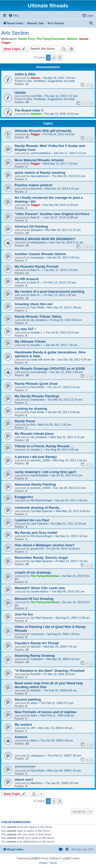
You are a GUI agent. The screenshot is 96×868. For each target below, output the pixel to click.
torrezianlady (39, 372)
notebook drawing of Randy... (38, 508)
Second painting (28, 699)
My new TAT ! (25, 329)
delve (34, 703)
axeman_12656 (40, 460)
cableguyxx (38, 755)
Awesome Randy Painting (35, 484)
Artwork (21, 737)
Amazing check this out (33, 304)
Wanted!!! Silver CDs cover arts (40, 588)
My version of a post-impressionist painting (50, 292)
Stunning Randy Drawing (35, 656)
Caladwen (37, 659)
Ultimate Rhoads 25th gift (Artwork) (43, 131)
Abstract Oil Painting (31, 226)
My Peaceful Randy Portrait (36, 266)
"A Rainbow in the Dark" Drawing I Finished (50, 671)
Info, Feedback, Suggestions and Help (51, 81)
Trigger (6, 43)
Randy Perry (27, 39)
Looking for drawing (31, 409)
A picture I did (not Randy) (36, 457)
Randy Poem (25, 421)
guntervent (37, 549)
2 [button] (54, 58)
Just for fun (24, 614)
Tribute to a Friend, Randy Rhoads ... (44, 446)
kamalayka (37, 257)
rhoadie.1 (36, 332)
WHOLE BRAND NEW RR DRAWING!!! (45, 239)
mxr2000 (36, 96)
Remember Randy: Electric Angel (41, 558)
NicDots (35, 647)
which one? (24, 780)
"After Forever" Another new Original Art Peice (52, 214)
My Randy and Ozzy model (36, 533)
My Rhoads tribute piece (34, 434)
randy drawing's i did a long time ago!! (45, 472)
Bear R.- (36, 217)
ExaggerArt (24, 497)
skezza (84, 39)
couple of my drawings (33, 572)
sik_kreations (39, 320)
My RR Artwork (27, 279)
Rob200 (35, 674)
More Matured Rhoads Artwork (39, 160)
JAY (33, 728)
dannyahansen (40, 176)
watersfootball (39, 475)
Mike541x (36, 783)
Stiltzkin (72, 39)
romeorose (37, 634)
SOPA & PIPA (25, 74)
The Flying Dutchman (51, 39)
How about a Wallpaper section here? (45, 545)
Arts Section (15, 33)
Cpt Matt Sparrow (41, 511)
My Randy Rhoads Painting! (37, 396)
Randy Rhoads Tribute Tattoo (38, 317)
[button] (60, 58)
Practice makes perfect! (34, 185)
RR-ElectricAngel (41, 500)
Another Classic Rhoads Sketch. (41, 254)
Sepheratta (37, 400)
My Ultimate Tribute (30, 342)
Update (20, 92)
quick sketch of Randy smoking (40, 173)
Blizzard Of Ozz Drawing (34, 599)
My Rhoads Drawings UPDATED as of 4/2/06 (50, 369)
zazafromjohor (39, 591)
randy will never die (42, 359)
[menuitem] (14, 16)
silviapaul (36, 230)
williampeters (39, 242)
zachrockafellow (40, 153)
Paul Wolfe (37, 307)
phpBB (35, 858)
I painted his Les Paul (32, 520)
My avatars (23, 724)
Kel (33, 425)
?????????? (25, 767)
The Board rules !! (29, 110)
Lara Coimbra (39, 524)
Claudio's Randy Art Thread (37, 643)
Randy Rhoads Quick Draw (36, 384)
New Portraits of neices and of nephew (46, 712)
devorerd (36, 189)
